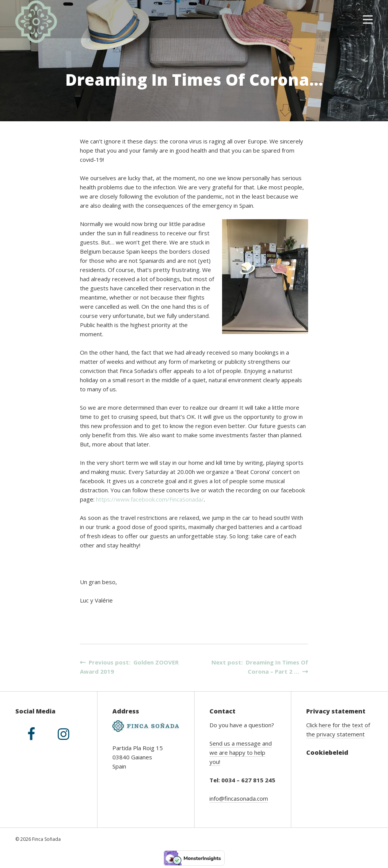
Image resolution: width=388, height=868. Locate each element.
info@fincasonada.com (239, 798)
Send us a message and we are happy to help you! (241, 752)
